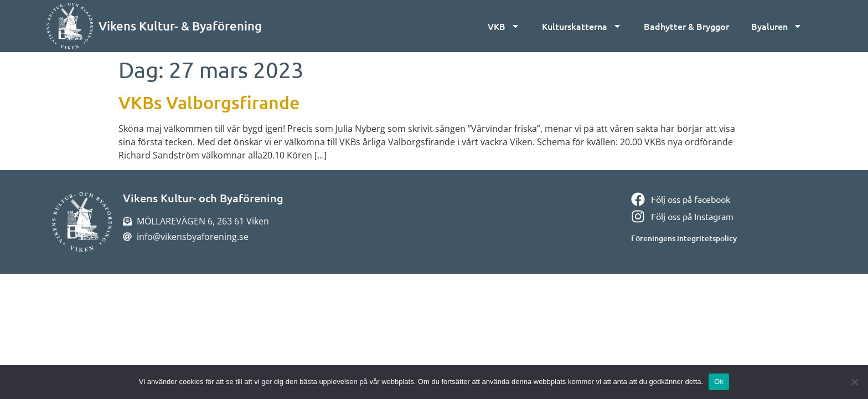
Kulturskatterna (582, 26)
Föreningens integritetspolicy (684, 238)
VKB (504, 26)
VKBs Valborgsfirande (209, 102)
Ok (719, 382)
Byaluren (777, 26)
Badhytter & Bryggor (686, 26)
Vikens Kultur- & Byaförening (180, 26)
